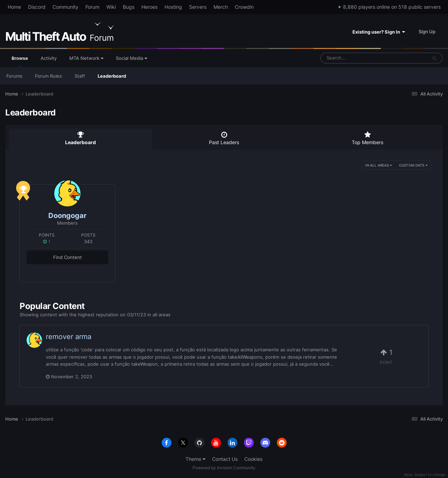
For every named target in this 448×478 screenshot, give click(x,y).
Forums (14, 76)
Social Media (131, 58)
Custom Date (413, 165)
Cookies (253, 459)
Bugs (129, 7)
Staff (80, 76)
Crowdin (244, 7)
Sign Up (427, 31)
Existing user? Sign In (379, 32)
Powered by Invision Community (224, 468)
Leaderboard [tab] (80, 138)
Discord (37, 7)
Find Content (68, 257)
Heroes (149, 7)
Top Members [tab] (367, 138)
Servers (198, 7)
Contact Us (225, 459)
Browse (20, 61)
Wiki (111, 7)
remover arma (69, 337)
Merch (221, 7)
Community (65, 7)
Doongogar (67, 216)
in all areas (379, 165)
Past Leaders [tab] (224, 138)
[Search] (355, 58)
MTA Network (86, 58)
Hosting (173, 7)
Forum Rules (48, 76)
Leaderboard (112, 76)
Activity (49, 58)
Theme (195, 459)
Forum (92, 7)
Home (14, 7)
